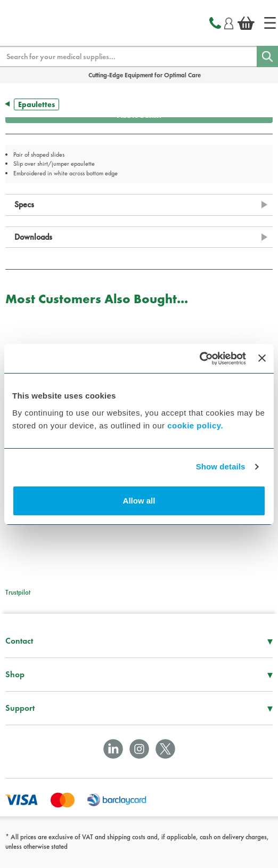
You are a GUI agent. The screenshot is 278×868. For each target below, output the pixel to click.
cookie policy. (195, 425)
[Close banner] (262, 358)
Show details (221, 467)
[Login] (229, 22)
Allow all (139, 501)
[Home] (270, 23)
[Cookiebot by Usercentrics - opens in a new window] (199, 359)
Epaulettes (36, 104)
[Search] (267, 56)
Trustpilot (18, 592)
